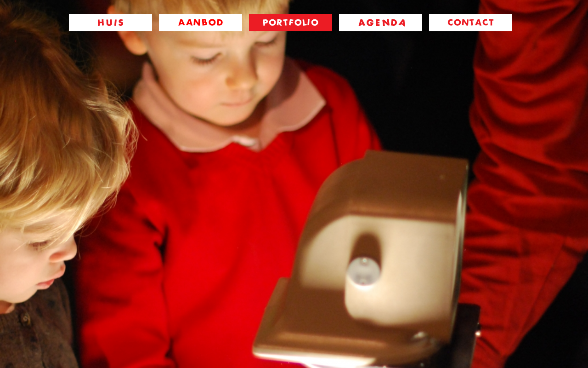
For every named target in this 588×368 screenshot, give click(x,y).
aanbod (201, 23)
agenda (381, 23)
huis (110, 23)
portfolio (291, 23)
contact (471, 23)
